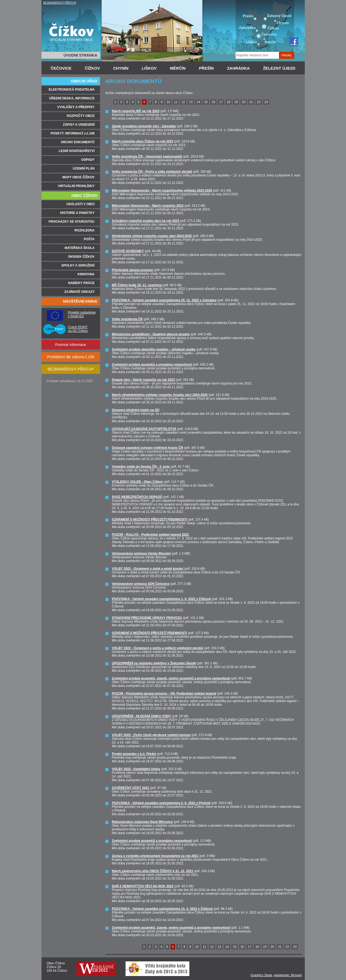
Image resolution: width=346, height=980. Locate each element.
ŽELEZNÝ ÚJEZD (279, 68)
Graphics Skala (261, 975)
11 (176, 102)
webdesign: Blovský (288, 975)
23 (266, 102)
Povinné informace (71, 345)
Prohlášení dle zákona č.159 (71, 357)
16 (213, 102)
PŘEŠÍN (206, 68)
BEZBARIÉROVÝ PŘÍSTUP (60, 3)
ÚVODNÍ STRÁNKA (80, 55)
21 (251, 102)
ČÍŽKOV (92, 68)
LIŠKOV (149, 68)
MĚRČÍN (178, 68)
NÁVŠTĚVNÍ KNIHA (80, 301)
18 (229, 102)
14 (198, 102)
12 (183, 102)
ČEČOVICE (61, 68)
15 (206, 102)
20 (243, 102)
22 (259, 102)
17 (221, 102)
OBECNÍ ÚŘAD (84, 81)
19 (236, 102)
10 (168, 102)
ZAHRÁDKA (238, 68)
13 (191, 102)
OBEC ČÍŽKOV (84, 196)
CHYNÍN (121, 68)
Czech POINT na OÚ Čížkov (78, 329)
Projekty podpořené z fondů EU (82, 314)
